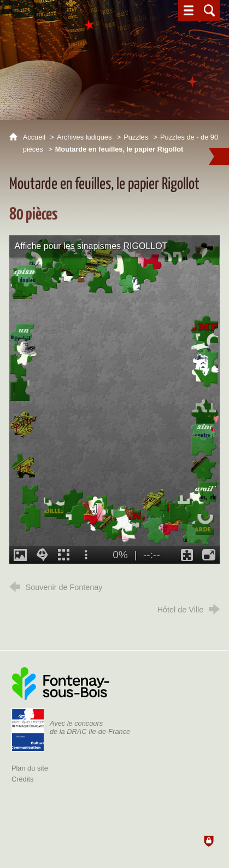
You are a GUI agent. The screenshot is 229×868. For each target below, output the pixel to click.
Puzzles (136, 137)
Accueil (35, 137)
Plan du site (30, 768)
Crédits (23, 779)
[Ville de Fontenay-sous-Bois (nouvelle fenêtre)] (61, 684)
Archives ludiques (84, 137)
